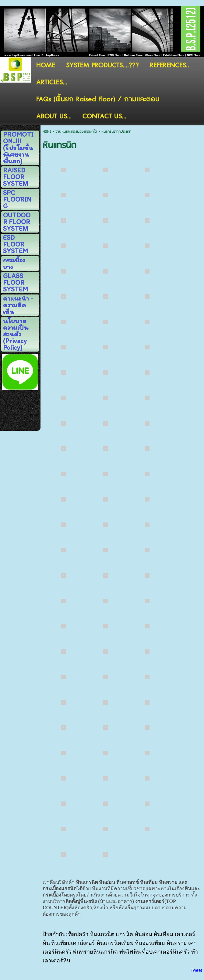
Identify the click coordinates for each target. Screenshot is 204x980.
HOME (47, 132)
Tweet (196, 970)
